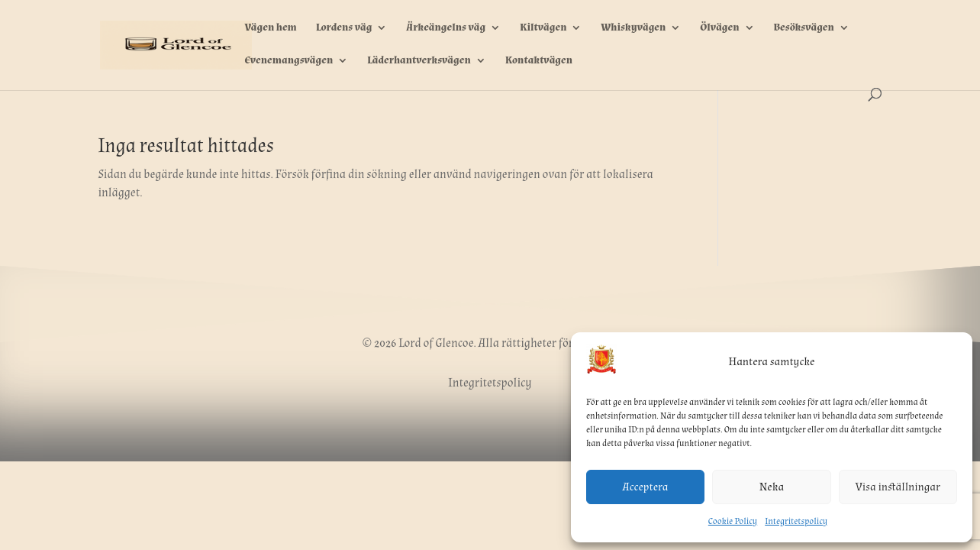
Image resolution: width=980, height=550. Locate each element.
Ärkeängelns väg (446, 28)
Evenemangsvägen (289, 61)
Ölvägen (719, 28)
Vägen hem (270, 28)
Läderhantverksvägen (419, 61)
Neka (772, 487)
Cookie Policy (733, 521)
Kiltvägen (543, 28)
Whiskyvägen (633, 28)
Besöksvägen (803, 28)
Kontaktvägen (539, 61)
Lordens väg (344, 28)
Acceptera (646, 487)
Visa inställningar (898, 487)
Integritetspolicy (796, 521)
